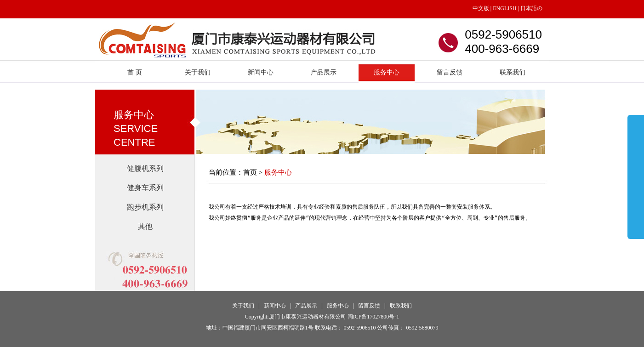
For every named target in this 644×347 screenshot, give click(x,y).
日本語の (531, 8)
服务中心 (387, 72)
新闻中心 (261, 72)
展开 (636, 171)
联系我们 (513, 72)
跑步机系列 (145, 207)
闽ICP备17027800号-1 (373, 317)
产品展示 (324, 72)
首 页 (135, 72)
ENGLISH (504, 8)
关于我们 (198, 72)
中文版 (481, 8)
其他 (145, 226)
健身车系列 (145, 188)
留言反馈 (450, 72)
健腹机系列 (145, 168)
